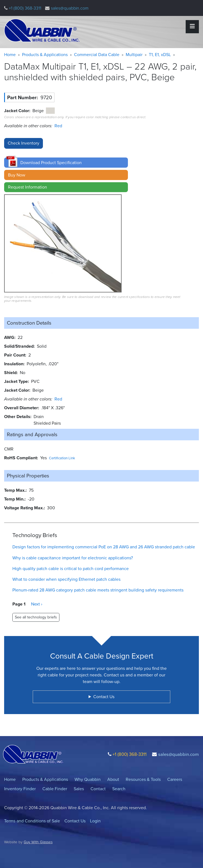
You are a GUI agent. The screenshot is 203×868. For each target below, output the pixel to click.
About (113, 779)
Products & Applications (45, 55)
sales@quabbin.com (70, 8)
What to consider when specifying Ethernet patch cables (66, 579)
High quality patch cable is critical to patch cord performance (71, 569)
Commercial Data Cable (97, 55)
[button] (66, 163)
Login (95, 821)
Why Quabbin (88, 779)
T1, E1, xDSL (160, 55)
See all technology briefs (36, 617)
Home (10, 55)
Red (58, 126)
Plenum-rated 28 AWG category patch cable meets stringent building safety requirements (98, 590)
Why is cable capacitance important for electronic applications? (73, 558)
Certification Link (62, 458)
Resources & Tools (143, 779)
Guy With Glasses (38, 842)
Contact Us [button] (104, 697)
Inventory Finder (20, 789)
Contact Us (75, 821)
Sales (79, 789)
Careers (175, 779)
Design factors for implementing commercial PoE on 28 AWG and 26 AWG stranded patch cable (104, 547)
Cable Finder (55, 789)
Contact (98, 789)
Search (119, 789)
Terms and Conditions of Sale (32, 821)
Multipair (134, 55)
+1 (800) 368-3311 (24, 8)
